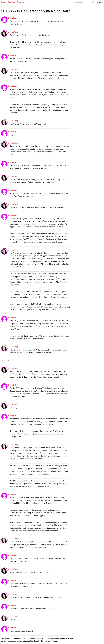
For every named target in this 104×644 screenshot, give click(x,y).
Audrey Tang (13, 32)
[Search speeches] (83, 2)
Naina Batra (13, 18)
